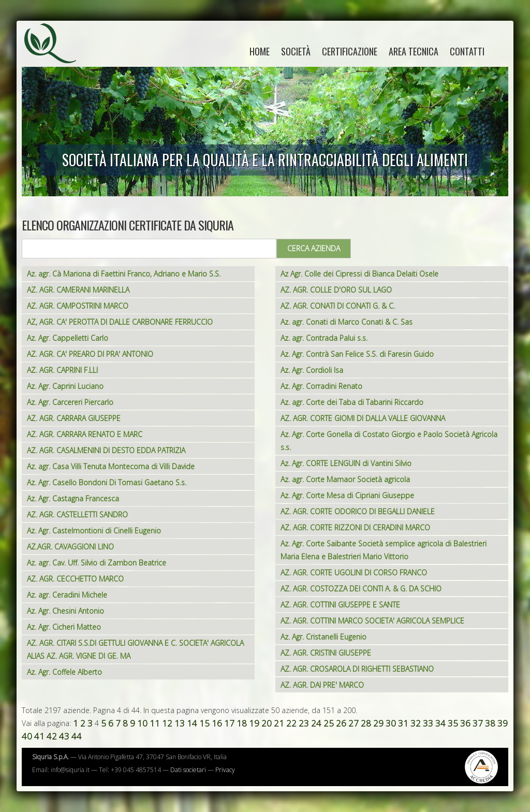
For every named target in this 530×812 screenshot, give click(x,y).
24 (316, 723)
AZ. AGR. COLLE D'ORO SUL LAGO (336, 290)
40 (27, 736)
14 (192, 723)
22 (291, 723)
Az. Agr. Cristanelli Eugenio (323, 637)
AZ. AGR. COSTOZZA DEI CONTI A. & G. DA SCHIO (361, 589)
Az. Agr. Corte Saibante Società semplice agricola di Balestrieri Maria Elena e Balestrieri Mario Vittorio (384, 550)
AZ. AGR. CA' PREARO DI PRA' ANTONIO (90, 354)
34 (440, 723)
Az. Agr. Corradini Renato (321, 386)
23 (304, 723)
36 (465, 723)
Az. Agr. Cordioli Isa (312, 370)
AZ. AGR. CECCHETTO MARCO (75, 579)
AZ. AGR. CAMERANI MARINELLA (78, 290)
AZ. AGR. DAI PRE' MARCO (322, 685)
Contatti (467, 51)
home (260, 51)
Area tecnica (414, 51)
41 (39, 736)
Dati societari (188, 770)
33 (428, 723)
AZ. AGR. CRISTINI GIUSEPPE (326, 653)
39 (503, 723)
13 (180, 723)
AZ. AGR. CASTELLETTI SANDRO (77, 514)
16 (217, 723)
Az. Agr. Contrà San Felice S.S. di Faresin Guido (357, 354)
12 (167, 723)
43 (64, 736)
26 (341, 723)
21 (279, 723)
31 (403, 723)
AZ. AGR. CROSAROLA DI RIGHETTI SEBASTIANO (357, 669)
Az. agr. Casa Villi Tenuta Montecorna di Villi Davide (111, 466)
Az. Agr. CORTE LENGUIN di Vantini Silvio (346, 463)
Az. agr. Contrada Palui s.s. (324, 338)
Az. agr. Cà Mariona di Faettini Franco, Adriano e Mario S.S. (124, 274)
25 (329, 723)
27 (354, 723)
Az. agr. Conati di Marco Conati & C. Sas (347, 322)
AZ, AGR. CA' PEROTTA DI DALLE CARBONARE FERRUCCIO (120, 322)
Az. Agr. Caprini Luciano (65, 386)
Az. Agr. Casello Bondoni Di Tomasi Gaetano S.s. (107, 482)
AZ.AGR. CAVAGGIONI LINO (70, 547)
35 (453, 723)
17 (229, 723)
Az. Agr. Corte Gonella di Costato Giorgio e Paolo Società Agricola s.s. (389, 441)
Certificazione (350, 51)
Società (296, 51)
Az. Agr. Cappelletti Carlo (68, 338)
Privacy (225, 770)
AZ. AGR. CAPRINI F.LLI (62, 370)
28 (366, 723)
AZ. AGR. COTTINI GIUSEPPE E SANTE (340, 605)
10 (142, 723)
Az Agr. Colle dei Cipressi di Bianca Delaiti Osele (359, 274)
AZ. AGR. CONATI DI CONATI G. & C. (338, 306)
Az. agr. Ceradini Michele (67, 595)
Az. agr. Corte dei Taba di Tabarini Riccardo (352, 402)
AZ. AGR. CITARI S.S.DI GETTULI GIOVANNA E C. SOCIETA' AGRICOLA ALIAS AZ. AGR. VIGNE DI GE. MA (135, 649)
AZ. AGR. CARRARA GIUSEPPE (74, 418)
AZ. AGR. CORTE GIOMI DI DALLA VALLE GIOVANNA (363, 418)
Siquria (55, 54)
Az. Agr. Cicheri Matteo (64, 627)
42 (52, 736)
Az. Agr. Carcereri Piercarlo (70, 402)
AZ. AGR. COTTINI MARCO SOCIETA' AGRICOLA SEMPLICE (372, 621)
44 (77, 736)
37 (478, 723)
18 (242, 723)
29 (378, 723)
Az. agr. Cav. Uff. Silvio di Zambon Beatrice (97, 563)
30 (391, 723)
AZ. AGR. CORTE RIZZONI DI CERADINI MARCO (355, 527)
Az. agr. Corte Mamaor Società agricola (345, 479)
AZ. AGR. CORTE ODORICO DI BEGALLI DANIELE (358, 511)
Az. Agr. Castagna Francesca (73, 498)
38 (490, 723)
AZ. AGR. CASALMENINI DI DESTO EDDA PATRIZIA (106, 450)
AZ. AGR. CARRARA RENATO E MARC (85, 434)
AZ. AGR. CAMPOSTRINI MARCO (78, 306)
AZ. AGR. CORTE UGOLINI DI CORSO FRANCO (354, 572)
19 (254, 723)
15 (204, 723)
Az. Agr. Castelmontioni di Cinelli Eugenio (94, 531)
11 (155, 723)
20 (267, 723)
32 (416, 723)
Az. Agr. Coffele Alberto (64, 672)
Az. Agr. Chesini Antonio (65, 611)
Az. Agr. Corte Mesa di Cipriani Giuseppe (347, 495)
